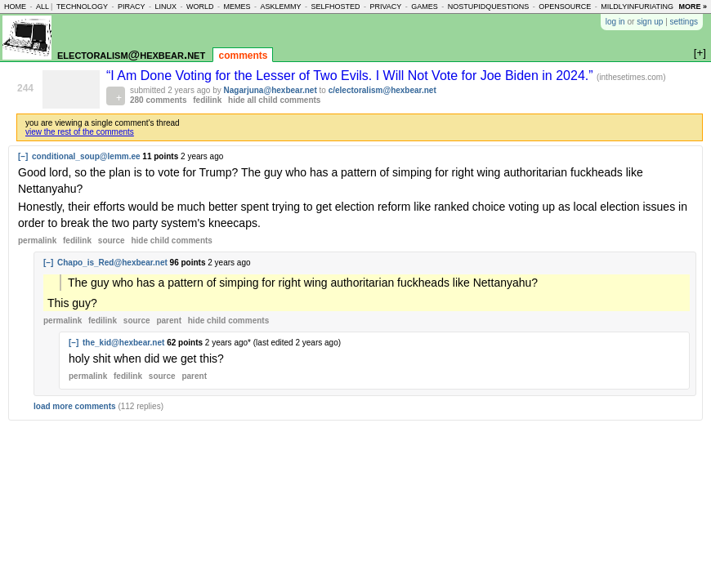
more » (693, 7)
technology (82, 7)
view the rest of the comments (80, 132)
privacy (385, 7)
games (425, 7)
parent (169, 321)
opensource (565, 7)
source (112, 241)
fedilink (207, 100)
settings (684, 22)
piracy (132, 7)
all (42, 7)
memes (237, 7)
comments (243, 56)
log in (615, 22)
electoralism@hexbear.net (131, 54)
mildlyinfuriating (637, 7)
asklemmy (280, 7)
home (15, 7)
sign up (650, 22)
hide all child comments (274, 100)
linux (165, 7)
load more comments (75, 406)
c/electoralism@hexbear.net (382, 90)
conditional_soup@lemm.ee (86, 156)
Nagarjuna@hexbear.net (271, 90)
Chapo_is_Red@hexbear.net (112, 263)
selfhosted (335, 7)
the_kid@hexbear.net (123, 343)
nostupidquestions (489, 7)
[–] (23, 156)
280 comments (158, 100)
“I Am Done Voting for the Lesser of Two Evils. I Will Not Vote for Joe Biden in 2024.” (351, 76)
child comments (171, 241)
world (200, 7)
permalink (37, 241)
